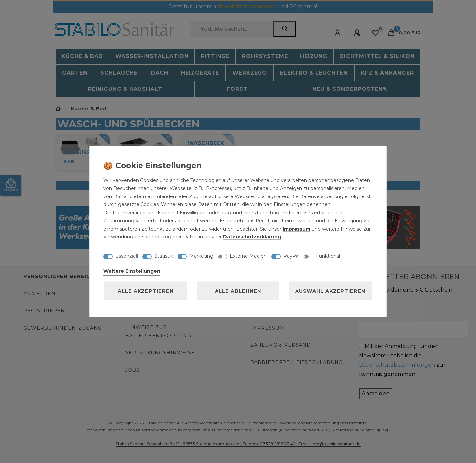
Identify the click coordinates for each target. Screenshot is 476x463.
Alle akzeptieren (146, 291)
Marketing (201, 256)
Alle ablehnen (238, 291)
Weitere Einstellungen (132, 271)
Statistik (164, 256)
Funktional (328, 256)
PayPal (291, 256)
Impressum (297, 229)
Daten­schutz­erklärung (252, 237)
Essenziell (127, 256)
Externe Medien (248, 256)
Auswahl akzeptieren (330, 291)
